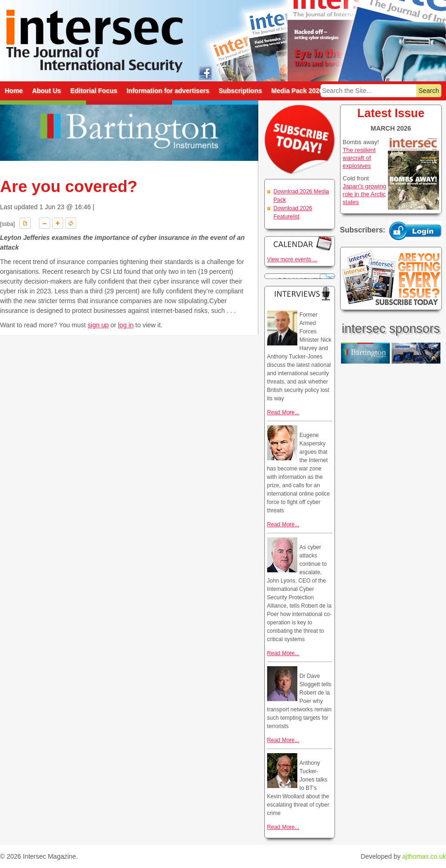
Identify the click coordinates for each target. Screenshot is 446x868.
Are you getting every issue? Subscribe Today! (391, 278)
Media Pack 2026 (297, 91)
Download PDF (25, 223)
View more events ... (292, 259)
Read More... (283, 412)
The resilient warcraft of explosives (359, 158)
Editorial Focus (94, 91)
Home (14, 91)
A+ (58, 223)
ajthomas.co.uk (424, 856)
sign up (98, 325)
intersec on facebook (205, 72)
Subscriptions (240, 91)
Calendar (300, 243)
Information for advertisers (168, 91)
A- (45, 223)
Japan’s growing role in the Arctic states (365, 194)
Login (415, 231)
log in (126, 325)
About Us (46, 91)
